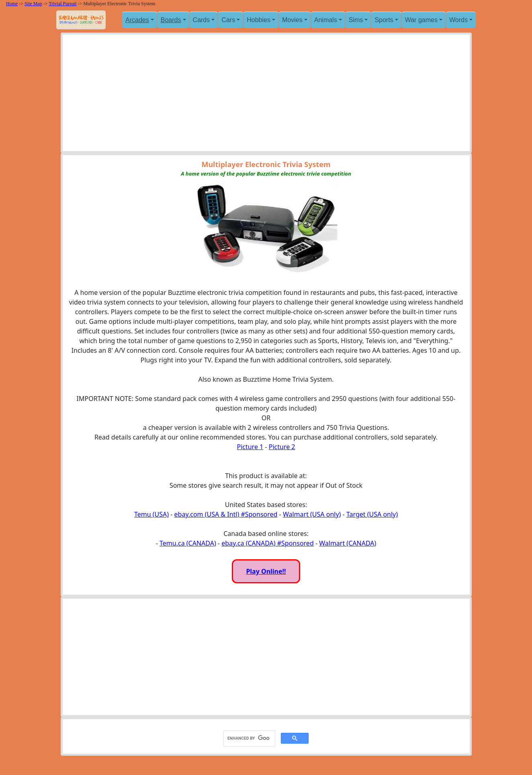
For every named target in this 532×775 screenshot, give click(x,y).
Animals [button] (326, 20)
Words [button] (458, 20)
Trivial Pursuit (62, 4)
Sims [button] (356, 20)
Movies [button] (292, 20)
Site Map (33, 4)
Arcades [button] (137, 20)
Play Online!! (266, 571)
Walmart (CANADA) (348, 543)
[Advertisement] (266, 95)
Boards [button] (171, 20)
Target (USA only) (372, 514)
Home (12, 4)
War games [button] (421, 20)
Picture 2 (282, 447)
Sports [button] (384, 20)
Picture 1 (250, 447)
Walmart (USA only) (312, 514)
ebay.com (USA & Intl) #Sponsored (226, 514)
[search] (249, 738)
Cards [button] (202, 20)
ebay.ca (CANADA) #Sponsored (268, 543)
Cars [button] (228, 20)
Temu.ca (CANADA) (188, 543)
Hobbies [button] (259, 20)
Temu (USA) (151, 514)
